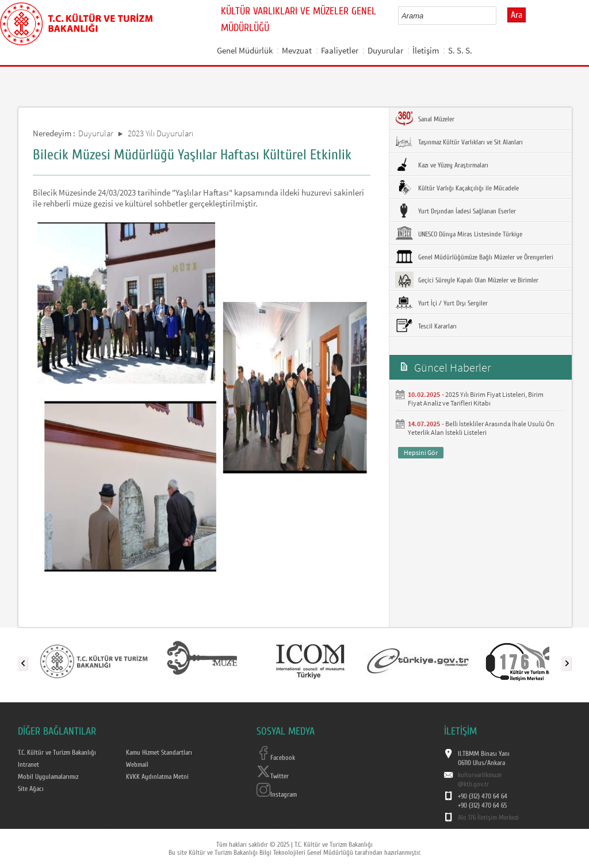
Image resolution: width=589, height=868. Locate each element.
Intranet (28, 764)
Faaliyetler (340, 50)
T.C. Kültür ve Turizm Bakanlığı (57, 752)
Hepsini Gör (421, 452)
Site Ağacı (31, 789)
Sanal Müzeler (425, 118)
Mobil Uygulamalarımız (48, 777)
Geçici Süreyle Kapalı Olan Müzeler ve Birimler (467, 280)
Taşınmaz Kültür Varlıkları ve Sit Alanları (459, 142)
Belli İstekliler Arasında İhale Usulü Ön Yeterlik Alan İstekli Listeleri (481, 428)
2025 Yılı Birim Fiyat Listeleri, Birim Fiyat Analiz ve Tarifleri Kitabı (476, 399)
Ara (517, 15)
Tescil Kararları (426, 326)
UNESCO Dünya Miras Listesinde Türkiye (459, 234)
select (500, 16)
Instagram (277, 794)
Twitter (273, 776)
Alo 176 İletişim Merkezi (488, 817)
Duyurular (385, 50)
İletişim (426, 50)
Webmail (137, 764)
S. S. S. (460, 50)
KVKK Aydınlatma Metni (157, 777)
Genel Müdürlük (245, 50)
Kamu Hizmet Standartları (159, 752)
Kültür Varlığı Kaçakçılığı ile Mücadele (457, 188)
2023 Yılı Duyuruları (160, 133)
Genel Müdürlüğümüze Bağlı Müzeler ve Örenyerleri (474, 257)
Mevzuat (297, 50)
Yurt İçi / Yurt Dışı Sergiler (441, 303)
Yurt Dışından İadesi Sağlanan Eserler (456, 211)
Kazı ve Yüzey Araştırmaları (442, 165)
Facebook (276, 758)
